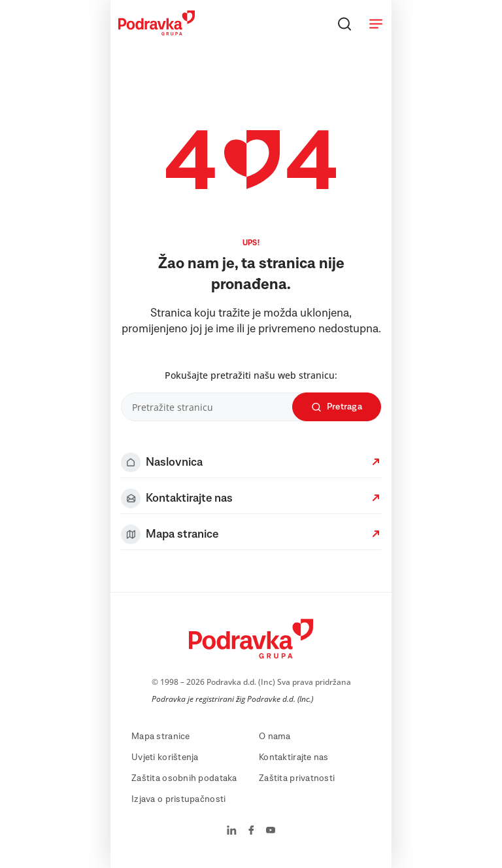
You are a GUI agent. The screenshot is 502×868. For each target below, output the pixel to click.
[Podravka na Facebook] (251, 831)
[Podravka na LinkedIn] (232, 831)
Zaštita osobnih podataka (184, 778)
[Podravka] (157, 32)
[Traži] (344, 24)
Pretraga (337, 407)
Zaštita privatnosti (297, 778)
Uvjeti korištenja (165, 757)
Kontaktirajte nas (294, 757)
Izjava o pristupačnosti (178, 799)
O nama (275, 737)
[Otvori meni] (376, 24)
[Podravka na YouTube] (271, 831)
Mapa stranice (161, 737)
